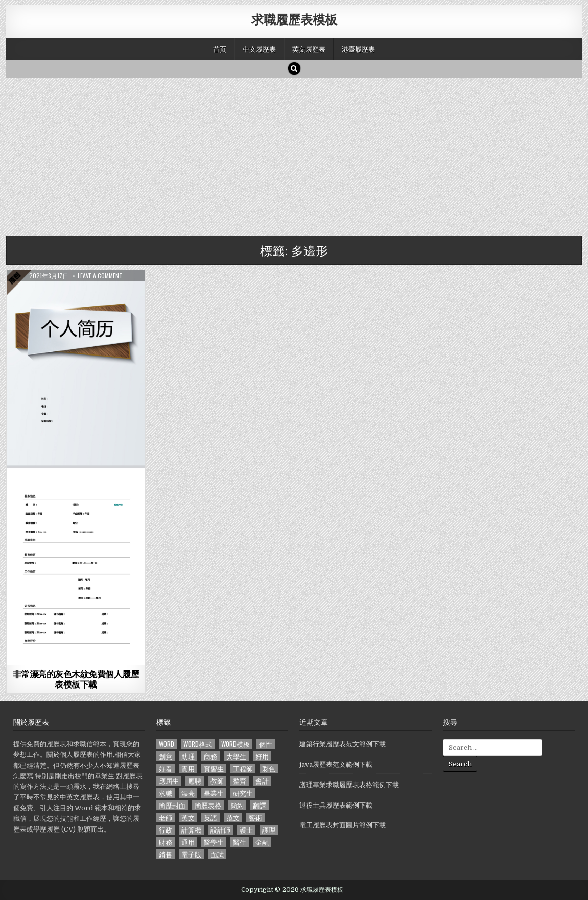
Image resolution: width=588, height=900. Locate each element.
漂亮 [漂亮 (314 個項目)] (188, 793)
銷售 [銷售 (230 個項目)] (166, 854)
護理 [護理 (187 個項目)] (269, 830)
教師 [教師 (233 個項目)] (217, 781)
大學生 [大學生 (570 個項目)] (236, 756)
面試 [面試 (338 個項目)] (217, 854)
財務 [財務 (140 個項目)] (166, 842)
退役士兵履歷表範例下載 (336, 805)
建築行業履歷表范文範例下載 (343, 744)
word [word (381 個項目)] (167, 744)
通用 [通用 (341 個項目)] (188, 842)
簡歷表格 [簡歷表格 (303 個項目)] (208, 805)
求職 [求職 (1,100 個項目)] (166, 793)
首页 (220, 49)
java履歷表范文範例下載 (336, 764)
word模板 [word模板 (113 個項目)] (236, 744)
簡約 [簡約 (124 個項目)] (237, 805)
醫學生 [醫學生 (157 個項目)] (214, 842)
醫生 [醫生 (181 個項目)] (240, 842)
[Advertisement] (294, 154)
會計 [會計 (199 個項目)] (262, 781)
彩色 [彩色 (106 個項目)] (269, 768)
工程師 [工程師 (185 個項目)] (243, 768)
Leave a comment (100, 276)
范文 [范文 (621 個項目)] (233, 818)
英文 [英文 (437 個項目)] (188, 818)
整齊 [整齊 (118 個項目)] (240, 781)
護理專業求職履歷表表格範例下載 (349, 785)
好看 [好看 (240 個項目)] (166, 768)
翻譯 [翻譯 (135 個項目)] (260, 805)
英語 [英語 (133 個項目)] (210, 818)
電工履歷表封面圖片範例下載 (343, 825)
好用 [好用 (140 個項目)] (262, 756)
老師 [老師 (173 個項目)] (166, 818)
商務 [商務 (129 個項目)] (210, 756)
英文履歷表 (309, 49)
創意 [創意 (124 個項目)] (166, 756)
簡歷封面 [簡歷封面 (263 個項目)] (172, 805)
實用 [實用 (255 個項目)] (188, 768)
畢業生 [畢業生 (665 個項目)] (214, 793)
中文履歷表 (259, 49)
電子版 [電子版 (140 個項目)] (191, 854)
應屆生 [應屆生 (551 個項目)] (169, 781)
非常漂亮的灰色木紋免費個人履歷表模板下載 (76, 679)
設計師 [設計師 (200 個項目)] (220, 830)
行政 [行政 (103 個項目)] (166, 830)
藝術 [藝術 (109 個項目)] (255, 818)
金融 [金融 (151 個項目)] (262, 842)
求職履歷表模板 (294, 19)
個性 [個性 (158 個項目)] (266, 744)
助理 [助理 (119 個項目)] (188, 756)
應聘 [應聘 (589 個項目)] (195, 781)
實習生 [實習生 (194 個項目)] (214, 768)
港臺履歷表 (358, 49)
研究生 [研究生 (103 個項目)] (243, 793)
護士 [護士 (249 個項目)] (246, 830)
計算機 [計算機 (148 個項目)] (191, 830)
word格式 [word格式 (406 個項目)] (198, 744)
